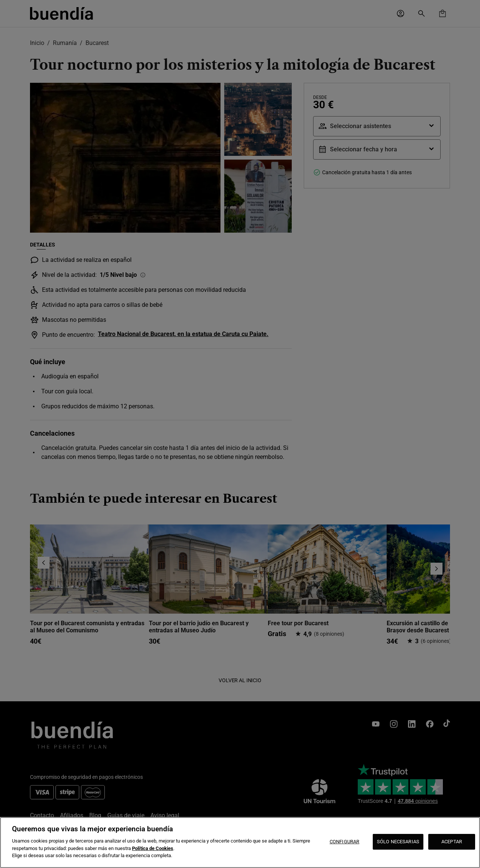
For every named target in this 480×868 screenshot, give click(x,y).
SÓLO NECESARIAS (398, 842)
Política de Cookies (153, 848)
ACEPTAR (452, 842)
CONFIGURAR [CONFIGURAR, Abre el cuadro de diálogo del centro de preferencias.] (344, 842)
